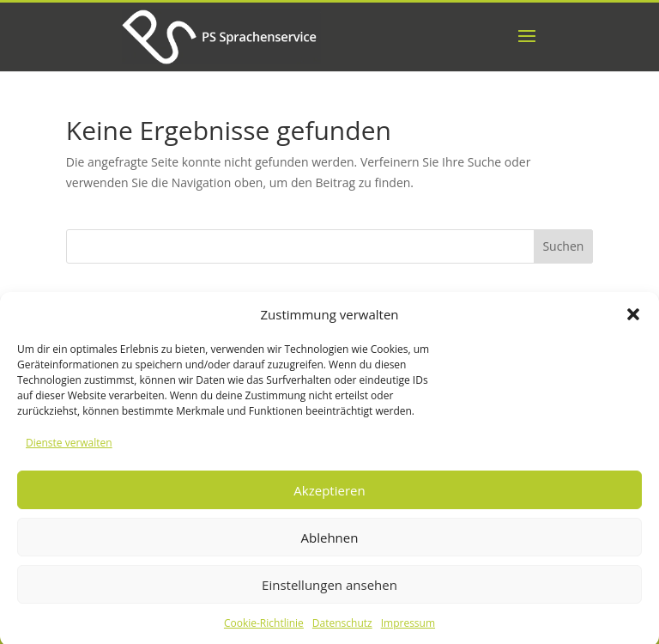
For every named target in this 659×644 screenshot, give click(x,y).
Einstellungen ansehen (329, 590)
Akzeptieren (329, 495)
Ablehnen (330, 543)
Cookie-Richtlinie (264, 628)
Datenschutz (342, 628)
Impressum (408, 628)
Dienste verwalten (69, 449)
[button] (633, 320)
